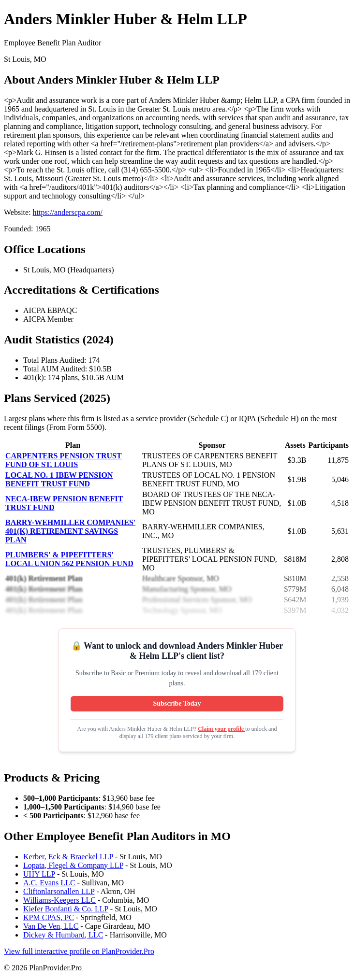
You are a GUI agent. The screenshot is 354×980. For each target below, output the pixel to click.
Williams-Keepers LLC (59, 900)
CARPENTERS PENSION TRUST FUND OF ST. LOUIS (64, 460)
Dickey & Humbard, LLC (63, 935)
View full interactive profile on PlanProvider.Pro (79, 951)
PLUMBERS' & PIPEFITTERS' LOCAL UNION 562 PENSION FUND (69, 559)
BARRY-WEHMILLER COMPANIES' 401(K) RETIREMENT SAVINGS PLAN (70, 531)
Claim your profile (221, 729)
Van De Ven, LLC (51, 926)
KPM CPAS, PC (49, 917)
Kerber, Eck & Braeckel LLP (68, 857)
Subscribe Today (177, 703)
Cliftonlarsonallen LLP (59, 891)
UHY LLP (39, 874)
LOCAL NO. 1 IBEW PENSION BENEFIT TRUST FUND (59, 479)
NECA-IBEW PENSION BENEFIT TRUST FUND (64, 503)
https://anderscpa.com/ (68, 212)
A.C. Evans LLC (49, 883)
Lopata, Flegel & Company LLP (73, 865)
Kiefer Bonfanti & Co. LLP (66, 909)
